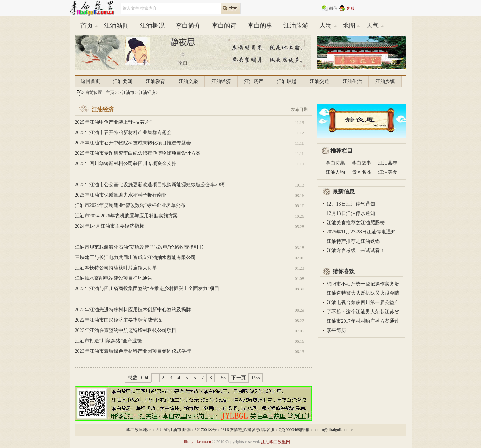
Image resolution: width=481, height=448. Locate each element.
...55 (222, 378)
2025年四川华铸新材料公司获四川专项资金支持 (126, 164)
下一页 (239, 378)
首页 (87, 26)
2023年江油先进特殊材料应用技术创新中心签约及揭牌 (133, 310)
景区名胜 (362, 172)
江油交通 (319, 81)
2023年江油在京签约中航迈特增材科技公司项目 (126, 330)
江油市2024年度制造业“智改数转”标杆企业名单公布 (130, 205)
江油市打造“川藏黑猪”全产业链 (108, 341)
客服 (350, 8)
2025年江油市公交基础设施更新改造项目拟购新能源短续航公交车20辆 (150, 185)
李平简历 (336, 330)
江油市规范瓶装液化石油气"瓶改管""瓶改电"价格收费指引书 (139, 247)
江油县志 (388, 163)
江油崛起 (287, 81)
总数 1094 (138, 378)
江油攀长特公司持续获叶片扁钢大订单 (116, 268)
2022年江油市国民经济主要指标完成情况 (118, 320)
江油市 (128, 93)
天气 (373, 26)
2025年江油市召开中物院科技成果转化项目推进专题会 (133, 143)
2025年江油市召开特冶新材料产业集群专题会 (123, 132)
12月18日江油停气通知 (351, 204)
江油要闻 (123, 81)
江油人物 (335, 172)
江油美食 (388, 172)
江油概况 (152, 26)
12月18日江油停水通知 (351, 213)
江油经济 (221, 81)
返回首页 (90, 81)
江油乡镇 (385, 81)
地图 (349, 26)
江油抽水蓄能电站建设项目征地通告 (114, 278)
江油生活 (352, 81)
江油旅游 (296, 26)
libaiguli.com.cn (198, 442)
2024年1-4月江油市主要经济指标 (110, 226)
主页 (110, 93)
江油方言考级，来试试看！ (356, 251)
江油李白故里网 (276, 442)
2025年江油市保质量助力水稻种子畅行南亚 (121, 195)
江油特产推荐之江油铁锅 (353, 241)
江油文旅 (188, 81)
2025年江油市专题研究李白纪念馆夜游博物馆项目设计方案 (138, 153)
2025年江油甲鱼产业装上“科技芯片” (113, 122)
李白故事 (362, 163)
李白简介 (188, 26)
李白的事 (260, 26)
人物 (326, 26)
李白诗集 (335, 163)
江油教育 (155, 81)
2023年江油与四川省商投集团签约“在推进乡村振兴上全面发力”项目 (147, 289)
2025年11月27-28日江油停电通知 (361, 232)
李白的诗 (224, 26)
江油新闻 (116, 26)
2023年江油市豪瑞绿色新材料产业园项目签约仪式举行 (133, 351)
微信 (333, 8)
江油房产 (254, 81)
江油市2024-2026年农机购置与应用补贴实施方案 (127, 216)
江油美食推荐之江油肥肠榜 (356, 223)
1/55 (256, 378)
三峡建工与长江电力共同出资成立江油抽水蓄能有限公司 (135, 258)
